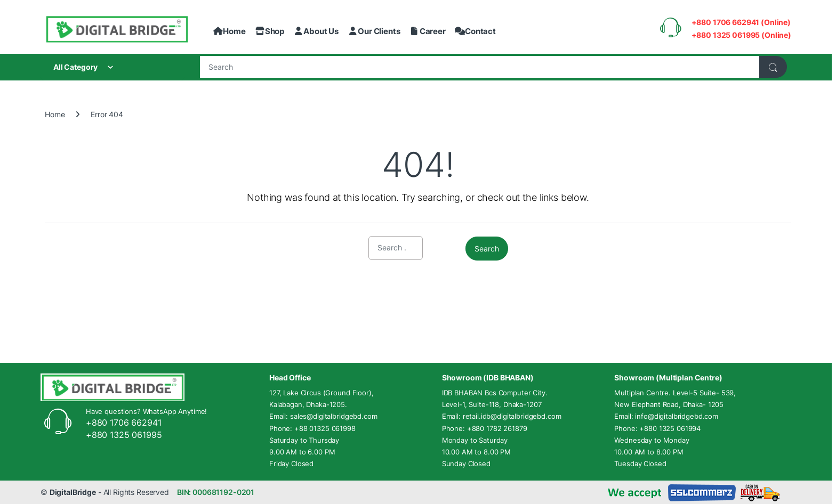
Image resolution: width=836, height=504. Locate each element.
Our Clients (374, 31)
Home (229, 31)
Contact (475, 31)
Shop (270, 31)
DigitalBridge (73, 492)
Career (427, 31)
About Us (316, 31)
